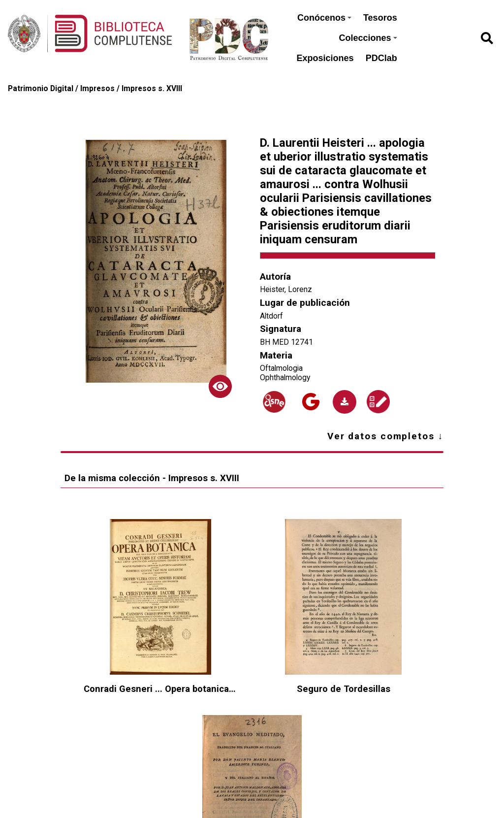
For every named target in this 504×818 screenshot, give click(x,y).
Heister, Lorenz (286, 289)
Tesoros (380, 18)
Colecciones (368, 38)
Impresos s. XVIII (152, 88)
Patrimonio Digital (41, 88)
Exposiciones (325, 58)
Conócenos (324, 18)
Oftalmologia (281, 368)
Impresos (97, 88)
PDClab (381, 58)
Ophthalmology (285, 377)
